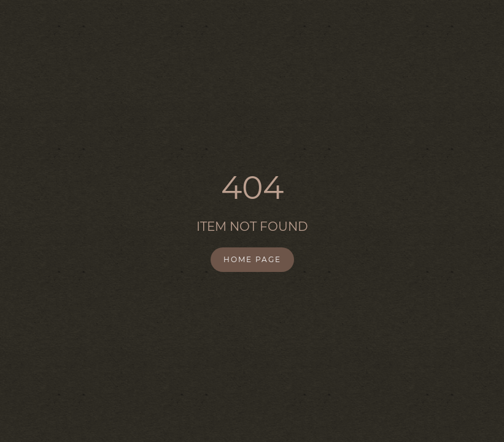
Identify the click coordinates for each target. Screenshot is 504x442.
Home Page (252, 259)
